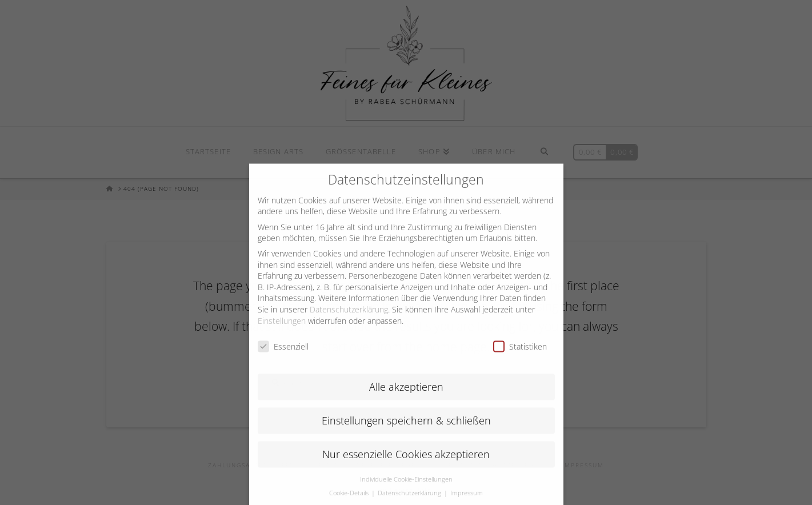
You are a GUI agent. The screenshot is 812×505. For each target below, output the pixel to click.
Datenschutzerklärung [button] (410, 501)
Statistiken (520, 354)
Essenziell (283, 354)
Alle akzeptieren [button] (406, 394)
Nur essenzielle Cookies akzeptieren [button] (406, 462)
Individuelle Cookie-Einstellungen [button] (406, 487)
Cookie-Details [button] (350, 501)
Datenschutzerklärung (349, 317)
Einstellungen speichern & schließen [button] (406, 428)
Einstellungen (282, 328)
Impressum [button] (467, 501)
